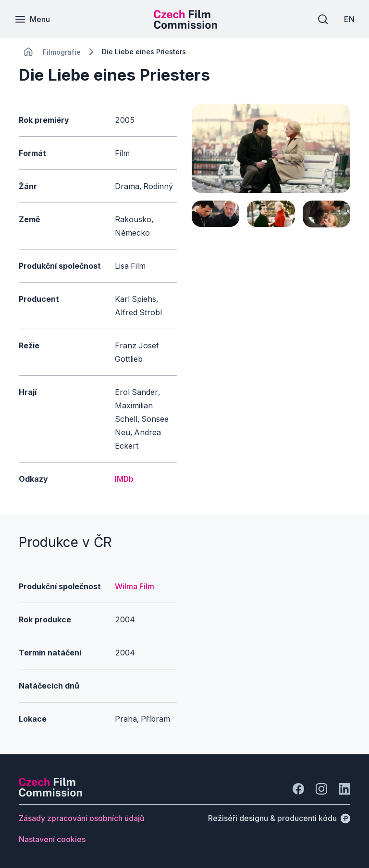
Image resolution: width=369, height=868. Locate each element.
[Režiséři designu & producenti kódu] (279, 818)
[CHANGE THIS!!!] (28, 52)
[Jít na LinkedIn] (344, 789)
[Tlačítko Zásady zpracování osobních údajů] (82, 818)
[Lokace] (62, 52)
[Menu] (32, 19)
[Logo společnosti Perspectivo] (50, 794)
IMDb (124, 479)
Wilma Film (135, 586)
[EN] (349, 19)
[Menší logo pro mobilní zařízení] (185, 26)
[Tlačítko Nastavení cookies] (52, 839)
